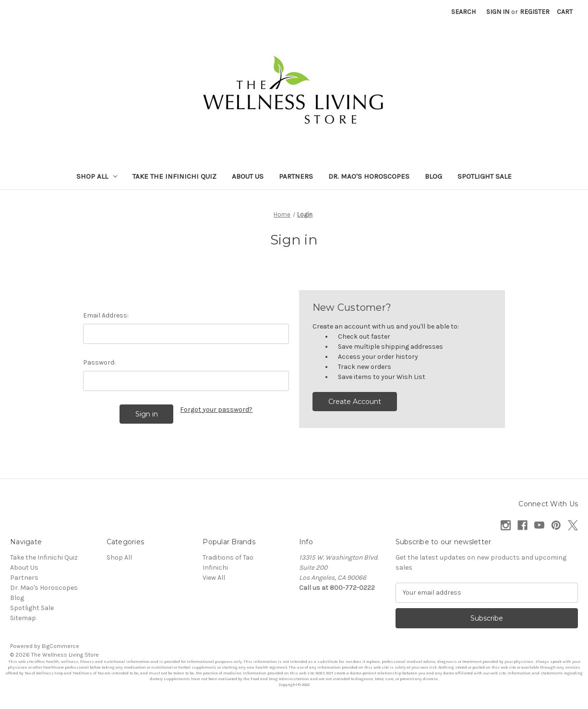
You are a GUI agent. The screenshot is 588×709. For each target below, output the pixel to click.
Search (463, 12)
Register (535, 12)
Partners (296, 176)
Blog (433, 176)
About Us (248, 176)
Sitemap (23, 618)
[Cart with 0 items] (565, 12)
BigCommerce (60, 646)
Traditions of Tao (228, 557)
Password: (99, 362)
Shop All (97, 176)
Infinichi (215, 568)
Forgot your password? (216, 410)
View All (214, 578)
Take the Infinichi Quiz (174, 176)
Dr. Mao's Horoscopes (369, 176)
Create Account (355, 402)
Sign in (498, 12)
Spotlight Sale (485, 176)
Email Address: (106, 315)
